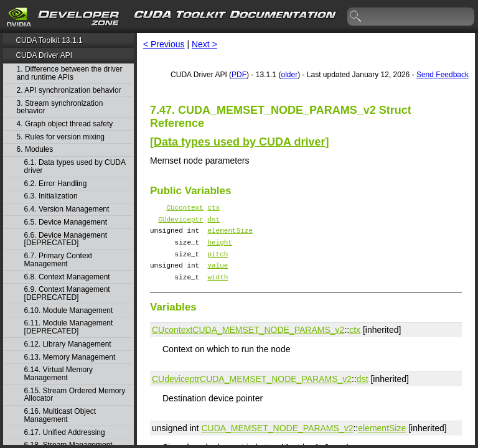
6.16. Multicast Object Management (60, 415)
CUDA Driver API (44, 55)
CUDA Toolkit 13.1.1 (49, 40)
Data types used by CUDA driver (239, 142)
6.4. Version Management (67, 209)
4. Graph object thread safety (65, 124)
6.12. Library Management (68, 344)
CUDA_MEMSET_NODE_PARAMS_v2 (268, 343)
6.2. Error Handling (56, 184)
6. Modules (35, 150)
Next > (204, 44)
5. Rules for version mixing (61, 137)
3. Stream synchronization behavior (60, 107)
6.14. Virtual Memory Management (59, 374)
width (218, 290)
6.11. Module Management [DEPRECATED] (69, 327)
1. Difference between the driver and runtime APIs (70, 73)
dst (213, 222)
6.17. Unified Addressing (65, 433)
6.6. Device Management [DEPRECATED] (66, 239)
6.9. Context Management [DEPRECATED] (67, 293)
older (289, 75)
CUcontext (185, 209)
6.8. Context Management (67, 277)
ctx (213, 209)
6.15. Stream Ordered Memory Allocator (75, 395)
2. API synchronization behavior (69, 91)
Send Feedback (443, 75)
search (356, 17)
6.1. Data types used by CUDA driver (75, 166)
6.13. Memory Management (70, 357)
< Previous (164, 44)
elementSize (230, 236)
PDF (239, 75)
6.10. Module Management (69, 311)
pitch (218, 263)
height (220, 249)
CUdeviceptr (181, 222)
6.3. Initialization (51, 196)
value (218, 276)
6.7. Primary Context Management (58, 260)
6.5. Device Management (66, 222)
